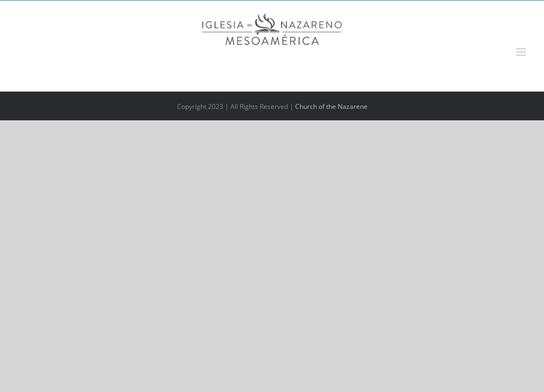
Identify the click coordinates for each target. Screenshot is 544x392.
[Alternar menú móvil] (522, 52)
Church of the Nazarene (331, 106)
